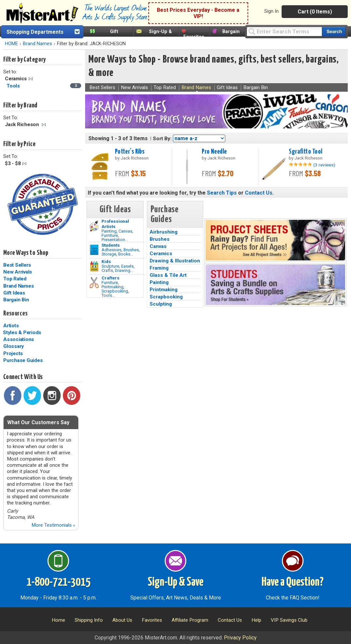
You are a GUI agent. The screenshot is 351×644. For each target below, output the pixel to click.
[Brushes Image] (94, 250)
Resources (15, 313)
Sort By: (162, 139)
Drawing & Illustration (175, 261)
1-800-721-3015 (58, 582)
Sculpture (110, 266)
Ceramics (161, 254)
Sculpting (161, 304)
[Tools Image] (94, 283)
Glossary (14, 346)
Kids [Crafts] (106, 261)
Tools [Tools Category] (14, 86)
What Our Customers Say (38, 422)
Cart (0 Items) (315, 12)
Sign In (271, 11)
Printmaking (112, 287)
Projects (13, 353)
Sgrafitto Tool (305, 152)
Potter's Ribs (130, 152)
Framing (159, 268)
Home (58, 620)
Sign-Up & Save (175, 582)
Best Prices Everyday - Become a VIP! (198, 13)
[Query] (284, 31)
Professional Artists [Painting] (115, 224)
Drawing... (124, 270)
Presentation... (115, 240)
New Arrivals (18, 272)
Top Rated (15, 279)
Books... (126, 254)
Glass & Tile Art (168, 275)
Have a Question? (293, 582)
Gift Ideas (14, 293)
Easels (127, 266)
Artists (11, 326)
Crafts (107, 270)
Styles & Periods (22, 332)
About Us (122, 620)
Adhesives (111, 250)
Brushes (131, 250)
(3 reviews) (324, 165)
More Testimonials (53, 525)
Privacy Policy (240, 638)
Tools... (108, 295)
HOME (11, 44)
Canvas (125, 231)
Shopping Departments (35, 32)
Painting (109, 231)
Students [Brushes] (111, 245)
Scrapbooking (115, 291)
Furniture (110, 235)
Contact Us (259, 193)
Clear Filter (31, 79)
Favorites (194, 37)
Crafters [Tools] (111, 278)
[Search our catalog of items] (334, 32)
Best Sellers (17, 265)
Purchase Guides (23, 360)
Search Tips (222, 193)
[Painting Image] (94, 226)
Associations (19, 339)
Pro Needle (214, 152)
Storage (109, 254)
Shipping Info (89, 620)
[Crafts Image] (94, 266)
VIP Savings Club (289, 620)
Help (256, 620)
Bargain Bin (16, 300)
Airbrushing (164, 232)
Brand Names (37, 44)
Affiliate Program (190, 620)
